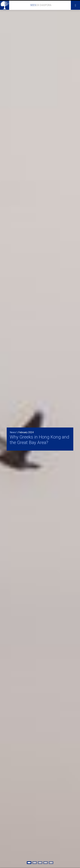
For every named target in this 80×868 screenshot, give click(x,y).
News (13, 432)
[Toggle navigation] (75, 5)
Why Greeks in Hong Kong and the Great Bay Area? (39, 440)
